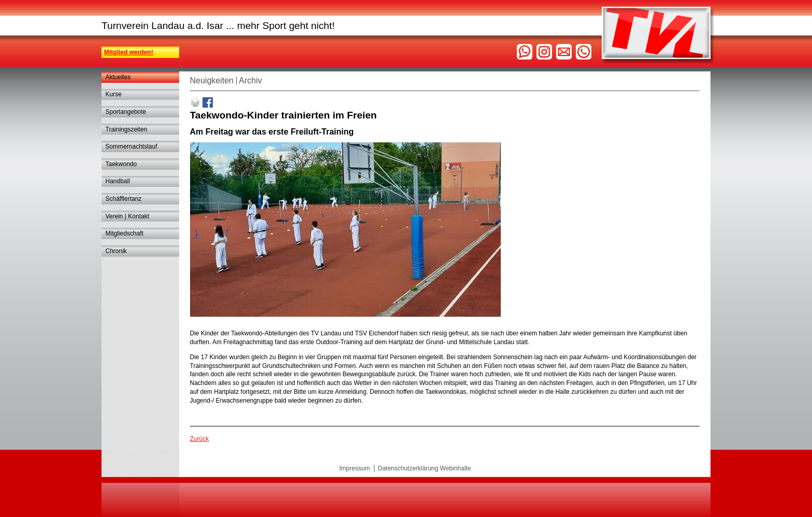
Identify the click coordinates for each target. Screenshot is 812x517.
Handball (118, 181)
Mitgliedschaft (125, 233)
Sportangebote (126, 112)
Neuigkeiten (212, 80)
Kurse (114, 94)
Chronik (116, 251)
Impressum (354, 468)
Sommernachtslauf (132, 146)
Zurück (200, 439)
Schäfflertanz (124, 199)
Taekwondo (121, 164)
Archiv (250, 80)
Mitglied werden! (129, 52)
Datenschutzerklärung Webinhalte (424, 468)
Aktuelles (118, 77)
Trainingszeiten (127, 129)
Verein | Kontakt (128, 216)
